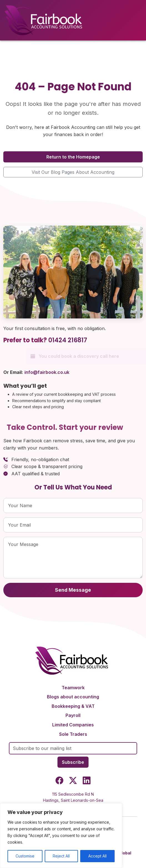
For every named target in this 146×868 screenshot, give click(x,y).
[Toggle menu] (139, 20)
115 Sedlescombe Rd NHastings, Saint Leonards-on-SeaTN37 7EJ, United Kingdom (73, 800)
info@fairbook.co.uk (47, 372)
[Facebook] (59, 782)
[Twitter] (73, 782)
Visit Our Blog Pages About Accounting (73, 172)
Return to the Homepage (73, 157)
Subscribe (73, 762)
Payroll (73, 715)
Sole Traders (73, 734)
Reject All (61, 856)
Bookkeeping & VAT (73, 706)
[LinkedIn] (87, 782)
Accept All (97, 856)
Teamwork (73, 688)
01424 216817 (68, 340)
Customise (25, 856)
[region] (61, 836)
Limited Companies (73, 725)
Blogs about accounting (73, 697)
